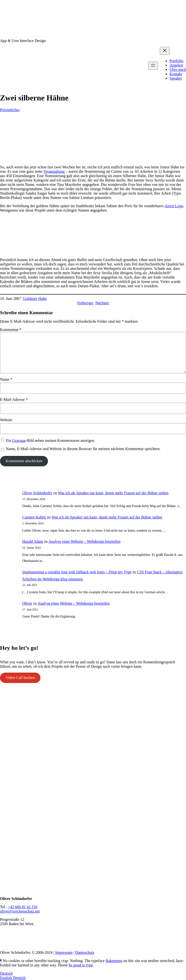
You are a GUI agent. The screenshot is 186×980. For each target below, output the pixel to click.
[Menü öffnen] (153, 66)
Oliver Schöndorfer (37, 493)
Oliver (27, 603)
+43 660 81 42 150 (23, 907)
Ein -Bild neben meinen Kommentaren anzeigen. (50, 441)
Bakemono (114, 961)
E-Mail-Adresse (14, 399)
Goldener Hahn (35, 299)
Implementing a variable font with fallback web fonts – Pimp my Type (77, 572)
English (6, 978)
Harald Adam (33, 541)
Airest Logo (174, 206)
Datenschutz (85, 952)
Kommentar (11, 330)
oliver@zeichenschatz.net (20, 911)
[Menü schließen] (165, 51)
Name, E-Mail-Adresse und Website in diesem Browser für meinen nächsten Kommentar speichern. (83, 449)
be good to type (81, 965)
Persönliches (10, 110)
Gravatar (19, 441)
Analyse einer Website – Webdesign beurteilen (85, 541)
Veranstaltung (54, 171)
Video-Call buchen (20, 678)
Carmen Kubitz (34, 517)
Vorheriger (85, 303)
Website (6, 420)
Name (6, 379)
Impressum (64, 952)
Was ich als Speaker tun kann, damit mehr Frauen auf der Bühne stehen (113, 493)
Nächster (102, 303)
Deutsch (6, 973)
